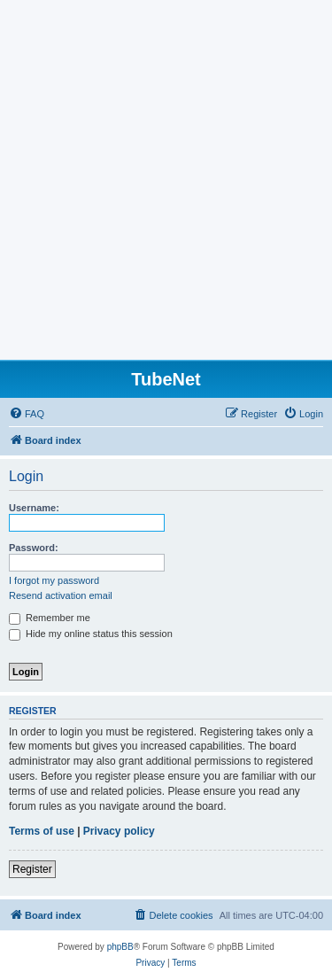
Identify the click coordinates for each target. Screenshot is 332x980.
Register (32, 869)
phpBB (120, 947)
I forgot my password (54, 580)
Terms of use (42, 831)
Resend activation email (61, 595)
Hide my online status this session (91, 634)
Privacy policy (119, 831)
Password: (34, 548)
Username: (34, 508)
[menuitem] (27, 414)
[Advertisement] (166, 185)
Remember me (50, 618)
